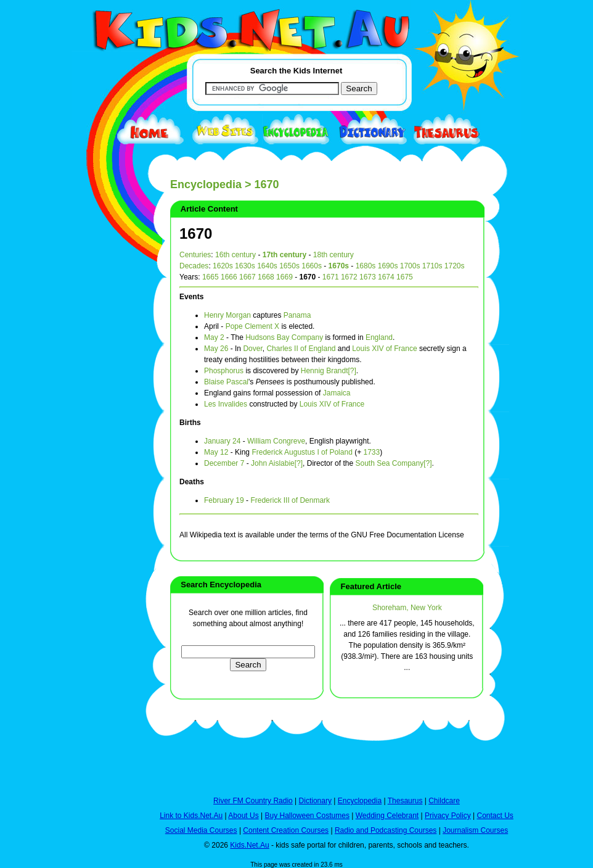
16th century (235, 255)
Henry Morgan (227, 315)
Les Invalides (226, 404)
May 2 (214, 337)
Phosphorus (224, 371)
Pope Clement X (252, 326)
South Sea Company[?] (393, 463)
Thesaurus (405, 801)
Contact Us (495, 816)
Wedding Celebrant (387, 816)
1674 (386, 277)
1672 (349, 277)
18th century (333, 255)
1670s (339, 266)
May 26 (216, 349)
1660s (312, 266)
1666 (229, 277)
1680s (366, 266)
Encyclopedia (206, 184)
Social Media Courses (201, 830)
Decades (194, 266)
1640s (267, 266)
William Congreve (276, 441)
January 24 (222, 441)
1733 (371, 452)
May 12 (216, 452)
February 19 (224, 500)
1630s (245, 266)
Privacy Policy (448, 816)
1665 (211, 277)
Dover (252, 349)
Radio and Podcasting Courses (386, 830)
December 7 (224, 463)
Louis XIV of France (384, 349)
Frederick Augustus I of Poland (302, 452)
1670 (196, 234)
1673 (368, 277)
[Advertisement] (102, 452)
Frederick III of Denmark (290, 500)
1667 (247, 277)
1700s (410, 266)
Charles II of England (301, 349)
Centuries (195, 255)
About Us (243, 816)
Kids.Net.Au (249, 845)
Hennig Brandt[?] (329, 371)
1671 (331, 277)
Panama (297, 315)
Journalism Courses (475, 830)
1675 (405, 277)
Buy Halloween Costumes (307, 816)
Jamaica (337, 393)
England (379, 337)
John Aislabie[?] (277, 463)
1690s (388, 266)
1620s (223, 266)
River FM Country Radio (253, 801)
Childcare (444, 801)
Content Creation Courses (286, 830)
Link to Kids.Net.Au (191, 816)
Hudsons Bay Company (284, 337)
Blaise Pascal (226, 382)
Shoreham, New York (407, 608)
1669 (284, 277)
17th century (284, 255)
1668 (266, 277)
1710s (432, 266)
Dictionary (315, 801)
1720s (455, 266)
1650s (289, 266)
